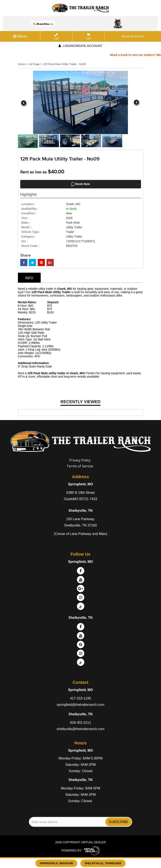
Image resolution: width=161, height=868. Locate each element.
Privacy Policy (80, 460)
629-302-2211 (80, 723)
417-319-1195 (80, 698)
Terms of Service (80, 466)
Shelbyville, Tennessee (103, 863)
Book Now (80, 184)
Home (22, 64)
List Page (34, 64)
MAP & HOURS (133, 36)
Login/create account (80, 46)
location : (28, 204)
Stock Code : (30, 246)
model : (26, 227)
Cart (88, 37)
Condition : (29, 213)
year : (25, 218)
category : (29, 237)
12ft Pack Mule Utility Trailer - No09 (64, 64)
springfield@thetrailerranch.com (80, 705)
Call (56, 37)
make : (26, 223)
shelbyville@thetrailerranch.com (81, 729)
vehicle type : (31, 232)
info (29, 278)
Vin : (24, 241)
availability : (30, 209)
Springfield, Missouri (56, 863)
